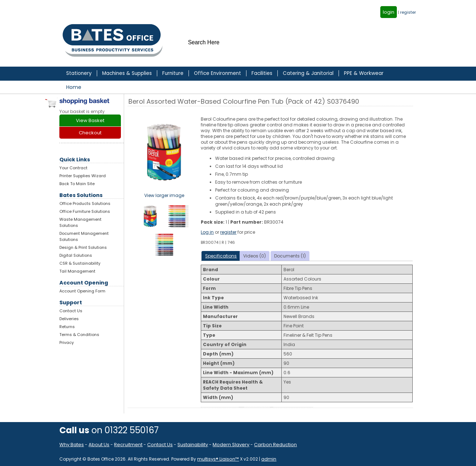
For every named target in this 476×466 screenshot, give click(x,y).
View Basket (90, 120)
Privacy (67, 342)
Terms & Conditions (79, 335)
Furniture (173, 73)
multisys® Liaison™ (218, 459)
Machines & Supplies (127, 73)
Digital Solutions (76, 255)
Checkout (90, 133)
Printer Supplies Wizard (83, 176)
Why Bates (72, 445)
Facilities (262, 73)
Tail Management (77, 271)
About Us (99, 445)
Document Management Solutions (84, 236)
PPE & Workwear (364, 73)
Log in (207, 232)
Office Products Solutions (85, 203)
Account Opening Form (82, 291)
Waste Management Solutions (80, 222)
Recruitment (128, 445)
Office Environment (217, 73)
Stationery (79, 73)
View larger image (164, 195)
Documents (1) (290, 256)
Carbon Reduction (275, 445)
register (408, 12)
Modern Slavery (231, 445)
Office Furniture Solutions (85, 211)
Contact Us (71, 311)
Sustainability (193, 445)
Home (74, 87)
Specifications (221, 256)
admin (269, 459)
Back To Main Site (77, 184)
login (389, 12)
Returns (67, 327)
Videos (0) (255, 256)
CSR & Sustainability (80, 263)
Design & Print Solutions (83, 247)
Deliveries (69, 319)
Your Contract (73, 168)
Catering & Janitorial (308, 73)
